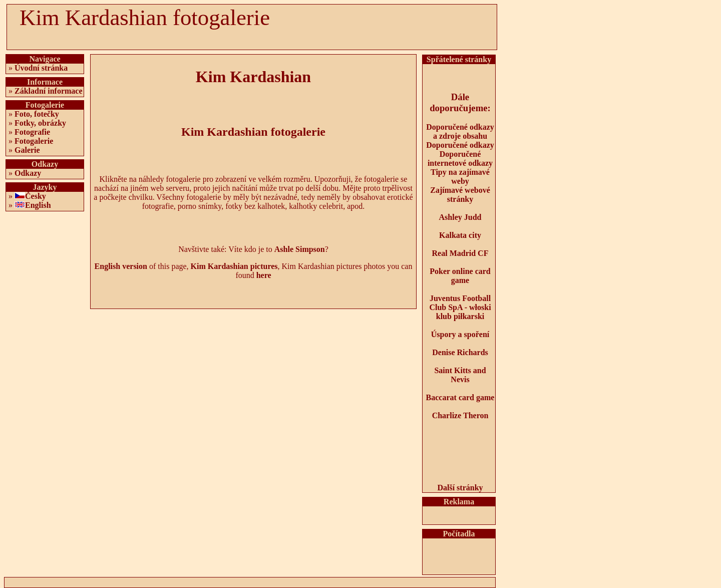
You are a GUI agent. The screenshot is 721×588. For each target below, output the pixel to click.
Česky (36, 196)
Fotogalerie (34, 141)
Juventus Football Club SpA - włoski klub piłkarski (460, 307)
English (38, 205)
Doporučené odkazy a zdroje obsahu (460, 131)
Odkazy (28, 173)
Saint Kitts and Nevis (460, 375)
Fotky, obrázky (40, 123)
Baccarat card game (460, 397)
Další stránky (460, 488)
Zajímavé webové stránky (460, 195)
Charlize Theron (460, 415)
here (264, 275)
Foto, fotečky (37, 114)
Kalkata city (460, 235)
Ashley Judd (460, 217)
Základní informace (49, 91)
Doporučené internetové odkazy (460, 159)
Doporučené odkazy (460, 145)
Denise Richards (460, 352)
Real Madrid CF (460, 253)
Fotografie (32, 132)
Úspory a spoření (460, 334)
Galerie (27, 150)
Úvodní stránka (41, 68)
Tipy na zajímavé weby (460, 177)
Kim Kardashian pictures (234, 266)
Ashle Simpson (300, 249)
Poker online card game (460, 276)
